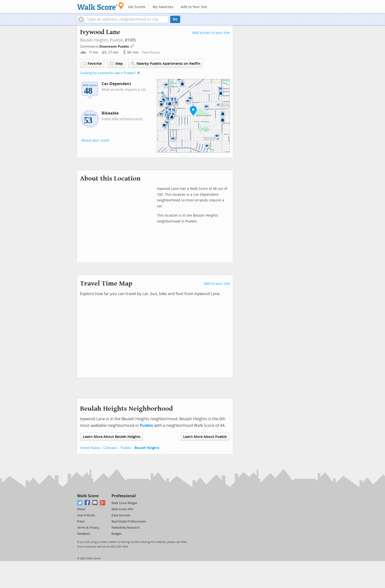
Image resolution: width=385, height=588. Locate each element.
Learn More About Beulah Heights (112, 437)
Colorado (110, 448)
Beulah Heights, (95, 40)
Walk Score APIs (122, 509)
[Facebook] (88, 503)
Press (81, 522)
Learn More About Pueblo (205, 437)
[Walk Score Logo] (101, 6)
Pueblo (117, 40)
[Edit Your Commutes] (132, 46)
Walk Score (88, 496)
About (81, 509)
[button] (81, 19)
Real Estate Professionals (129, 522)
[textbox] (127, 19)
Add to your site (217, 284)
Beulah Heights (147, 448)
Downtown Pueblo (115, 46)
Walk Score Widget (124, 503)
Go (175, 19)
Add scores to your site (211, 33)
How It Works (86, 515)
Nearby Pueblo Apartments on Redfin (166, 63)
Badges (117, 534)
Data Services (121, 515)
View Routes (151, 52)
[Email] (95, 503)
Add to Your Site (194, 7)
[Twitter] (80, 503)
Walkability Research (126, 528)
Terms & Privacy (88, 528)
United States (90, 448)
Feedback (84, 534)
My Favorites (163, 7)
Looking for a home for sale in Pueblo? (108, 73)
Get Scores (137, 7)
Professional (124, 496)
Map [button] (116, 64)
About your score (95, 140)
